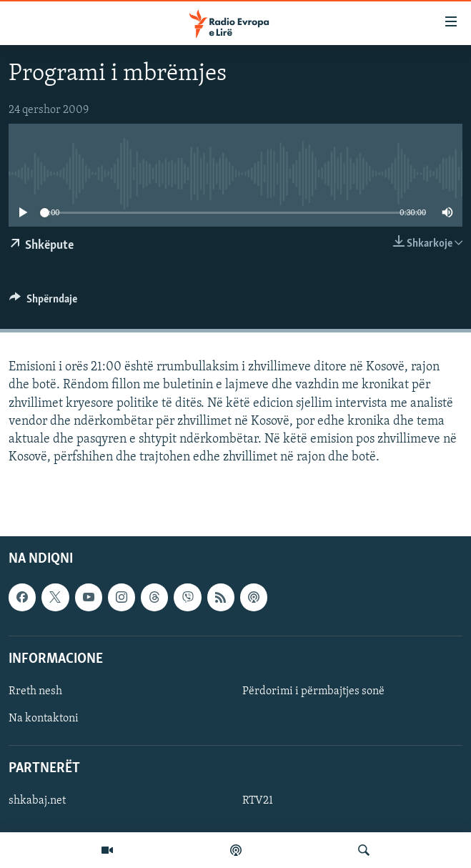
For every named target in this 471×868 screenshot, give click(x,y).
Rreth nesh (35, 691)
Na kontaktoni (44, 719)
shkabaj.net (37, 802)
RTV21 (258, 802)
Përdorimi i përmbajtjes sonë (313, 691)
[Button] (43, 302)
